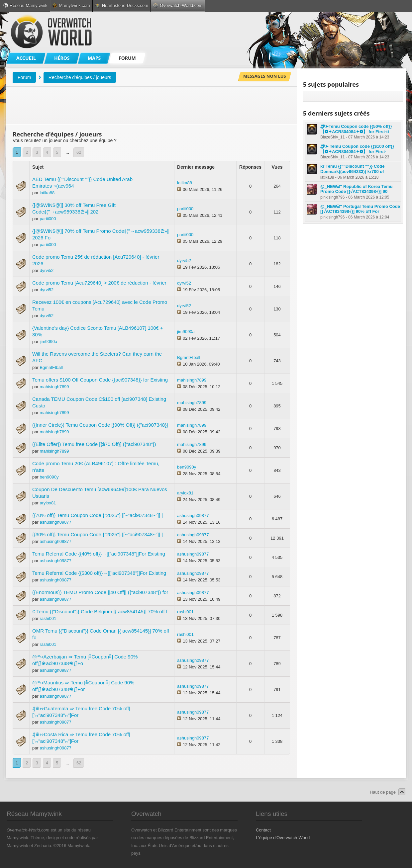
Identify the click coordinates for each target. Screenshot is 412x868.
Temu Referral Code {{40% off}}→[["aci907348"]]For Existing (99, 554)
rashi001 (48, 618)
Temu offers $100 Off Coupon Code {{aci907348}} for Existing (100, 380)
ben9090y (49, 477)
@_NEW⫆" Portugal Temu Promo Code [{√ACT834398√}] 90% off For (360, 209)
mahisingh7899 (54, 387)
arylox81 (48, 503)
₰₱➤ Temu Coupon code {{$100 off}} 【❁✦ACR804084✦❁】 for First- (357, 149)
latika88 (47, 193)
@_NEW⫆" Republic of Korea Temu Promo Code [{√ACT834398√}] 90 (357, 189)
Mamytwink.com (71, 5)
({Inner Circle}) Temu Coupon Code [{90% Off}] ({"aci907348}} (100, 425)
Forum (24, 77)
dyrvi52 (47, 270)
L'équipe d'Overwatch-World (283, 838)
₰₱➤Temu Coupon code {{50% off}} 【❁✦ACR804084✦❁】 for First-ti (356, 129)
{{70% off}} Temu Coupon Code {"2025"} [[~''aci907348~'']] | (98, 515)
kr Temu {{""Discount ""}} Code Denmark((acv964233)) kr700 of (352, 169)
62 (79, 152)
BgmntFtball (51, 367)
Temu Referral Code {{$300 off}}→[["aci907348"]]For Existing (99, 573)
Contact (263, 830)
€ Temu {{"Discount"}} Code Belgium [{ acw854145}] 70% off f (100, 611)
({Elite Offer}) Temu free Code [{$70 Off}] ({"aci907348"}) (94, 444)
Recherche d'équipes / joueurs (80, 77)
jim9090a (48, 342)
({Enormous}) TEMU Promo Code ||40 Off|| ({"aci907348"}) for (100, 592)
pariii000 (48, 219)
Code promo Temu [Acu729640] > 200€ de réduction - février (99, 283)
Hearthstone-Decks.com (122, 5)
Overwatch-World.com (178, 5)
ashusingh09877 (55, 522)
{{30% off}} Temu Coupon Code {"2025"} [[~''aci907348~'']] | (98, 534)
